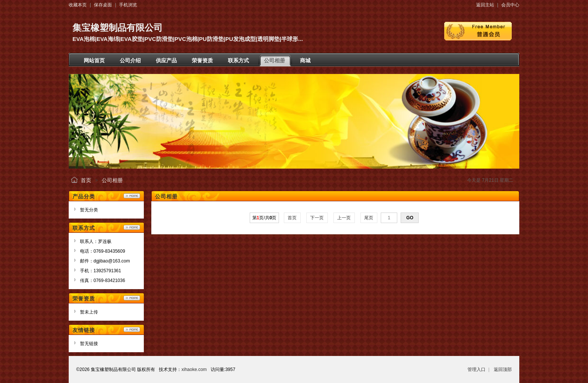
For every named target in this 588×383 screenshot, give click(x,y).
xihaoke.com (194, 369)
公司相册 (112, 180)
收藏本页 (78, 5)
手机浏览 (128, 5)
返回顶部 (503, 369)
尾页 (369, 218)
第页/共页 (265, 218)
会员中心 (510, 5)
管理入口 (476, 369)
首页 (86, 180)
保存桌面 (103, 5)
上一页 (344, 218)
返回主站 (485, 5)
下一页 (317, 218)
